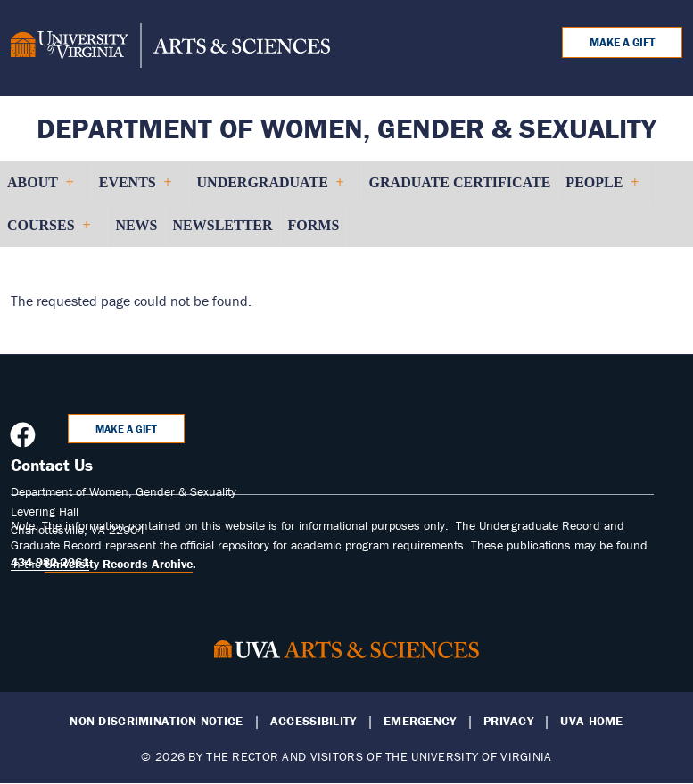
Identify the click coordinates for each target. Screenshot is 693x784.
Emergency (420, 721)
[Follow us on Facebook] (25, 440)
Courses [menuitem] (48, 232)
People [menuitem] (602, 190)
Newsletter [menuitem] (223, 225)
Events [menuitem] (135, 190)
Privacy (508, 721)
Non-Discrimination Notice (156, 721)
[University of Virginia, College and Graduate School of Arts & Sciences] (170, 48)
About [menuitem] (40, 190)
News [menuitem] (136, 225)
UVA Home (591, 721)
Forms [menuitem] (314, 225)
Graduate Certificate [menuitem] (460, 182)
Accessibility (313, 721)
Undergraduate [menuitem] (270, 190)
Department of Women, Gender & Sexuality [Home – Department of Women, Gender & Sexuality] (346, 128)
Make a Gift (622, 42)
